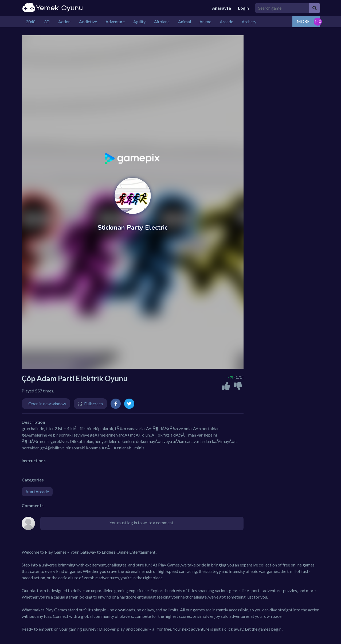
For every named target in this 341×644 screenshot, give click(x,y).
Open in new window (47, 404)
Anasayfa (222, 8)
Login (243, 8)
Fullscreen (93, 404)
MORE (303, 21)
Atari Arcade (37, 491)
